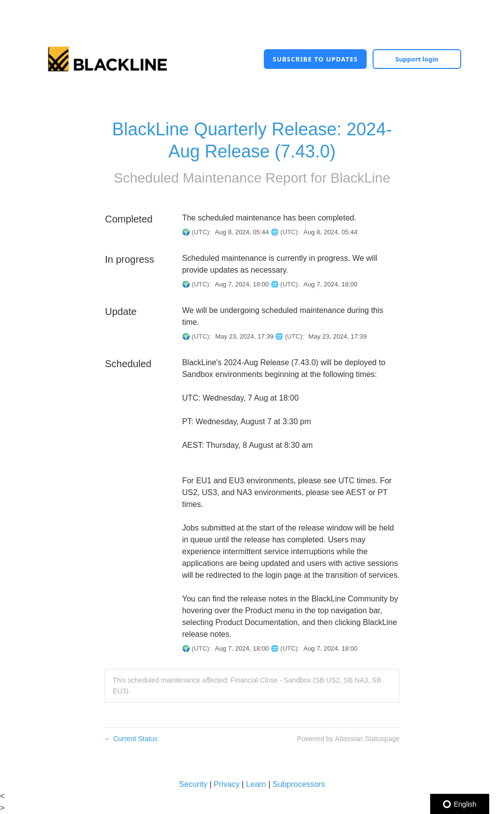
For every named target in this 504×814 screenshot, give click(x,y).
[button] (315, 59)
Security (193, 784)
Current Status (131, 739)
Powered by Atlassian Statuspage (348, 739)
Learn (256, 784)
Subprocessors (299, 784)
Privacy (226, 784)
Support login (417, 59)
